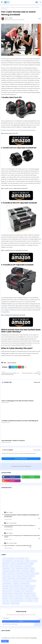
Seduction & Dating (7, 593)
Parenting (31, 588)
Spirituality (5, 598)
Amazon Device (11, 559)
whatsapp (32, 477)
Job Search (16, 583)
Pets (23, 591)
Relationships (29, 591)
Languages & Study (7, 586)
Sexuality (11, 596)
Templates (35, 598)
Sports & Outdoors (10, 7)
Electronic (5, 573)
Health (4, 578)
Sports (11, 598)
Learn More (34, 638)
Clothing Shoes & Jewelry (9, 571)
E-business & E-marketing (28, 571)
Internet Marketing (7, 583)
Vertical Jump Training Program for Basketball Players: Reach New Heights (22, 536)
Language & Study (25, 583)
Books (12, 566)
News (17, 588)
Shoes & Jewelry (19, 596)
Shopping (27, 596)
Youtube (31, 481)
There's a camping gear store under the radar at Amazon (18, 401)
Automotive (34, 561)
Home (3, 7)
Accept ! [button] (5, 641)
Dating (18, 571)
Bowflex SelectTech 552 (11, 133)
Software (34, 596)
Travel (36, 601)
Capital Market (6, 568)
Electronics (12, 573)
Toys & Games (29, 601)
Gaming (19, 576)
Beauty (13, 564)
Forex (13, 576)
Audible (27, 561)
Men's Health (6, 588)
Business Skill (19, 566)
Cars (13, 568)
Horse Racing (15, 581)
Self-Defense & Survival (30, 593)
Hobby (30, 578)
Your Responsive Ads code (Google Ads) (21, 466)
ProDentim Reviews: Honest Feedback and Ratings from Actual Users (22, 516)
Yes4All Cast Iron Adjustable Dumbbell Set (16, 188)
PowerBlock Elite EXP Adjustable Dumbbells (16, 250)
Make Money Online (19, 586)
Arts (27, 559)
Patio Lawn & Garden (8, 591)
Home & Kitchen (6, 581)
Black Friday (6, 566)
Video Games (6, 603)
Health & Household (22, 578)
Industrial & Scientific (31, 581)
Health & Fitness (11, 578)
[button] (40, 2)
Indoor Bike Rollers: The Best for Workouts (13, 441)
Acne (4, 559)
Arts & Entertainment (7, 561)
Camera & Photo (28, 566)
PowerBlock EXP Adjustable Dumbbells (15, 315)
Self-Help (5, 596)
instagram (12, 481)
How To (22, 581)
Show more (37, 382)
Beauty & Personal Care (22, 564)
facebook (12, 477)
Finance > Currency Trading (32, 573)
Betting (32, 564)
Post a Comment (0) (21, 459)
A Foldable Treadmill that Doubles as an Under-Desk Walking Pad (20, 421)
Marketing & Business (30, 586)
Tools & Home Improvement (17, 601)
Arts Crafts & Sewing (19, 561)
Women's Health (15, 603)
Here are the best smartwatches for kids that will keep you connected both (20, 526)
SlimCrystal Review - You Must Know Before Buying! (18, 546)
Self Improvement (18, 593)
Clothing (32, 568)
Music (12, 588)
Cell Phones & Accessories (22, 568)
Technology (28, 598)
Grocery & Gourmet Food (29, 576)
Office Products (23, 588)
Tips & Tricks (6, 601)
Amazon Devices (20, 559)
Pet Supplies (17, 591)
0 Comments (37, 450)
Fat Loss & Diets (20, 573)
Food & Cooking (6, 576)
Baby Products (6, 564)
